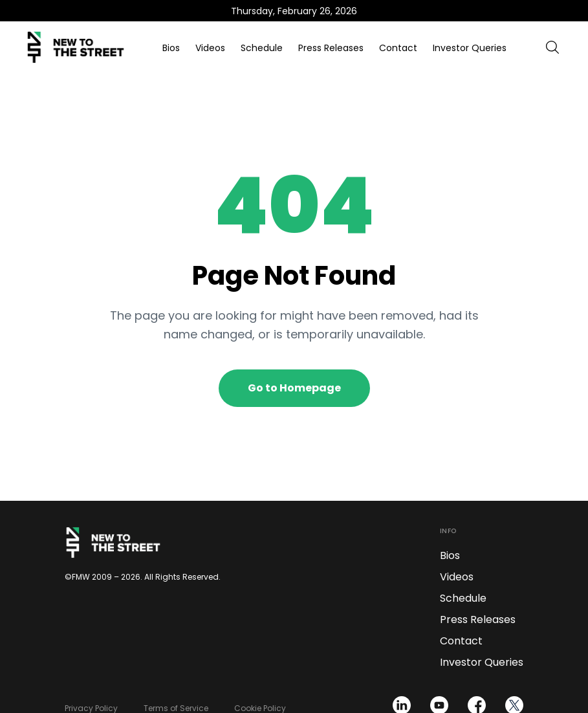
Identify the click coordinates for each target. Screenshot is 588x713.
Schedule (262, 48)
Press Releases (331, 48)
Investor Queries (470, 48)
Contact (398, 48)
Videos (210, 48)
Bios (171, 48)
